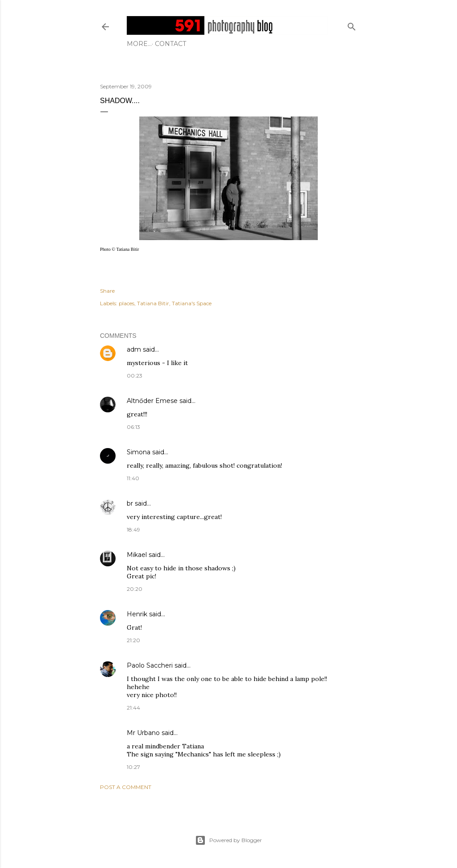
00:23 (135, 376)
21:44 (133, 708)
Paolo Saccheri (150, 665)
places (127, 303)
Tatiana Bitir (153, 303)
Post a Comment (126, 787)
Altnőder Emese (152, 401)
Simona (139, 452)
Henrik (137, 614)
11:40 (133, 478)
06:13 (133, 427)
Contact (145, 44)
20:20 (135, 589)
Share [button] (107, 291)
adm (134, 349)
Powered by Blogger (228, 840)
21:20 (133, 640)
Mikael (137, 555)
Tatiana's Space (192, 303)
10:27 (133, 767)
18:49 (133, 530)
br (130, 503)
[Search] (352, 25)
